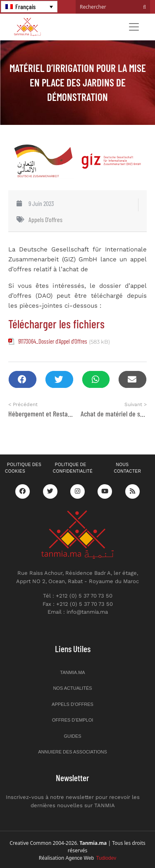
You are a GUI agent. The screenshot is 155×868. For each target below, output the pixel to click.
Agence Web (91, 858)
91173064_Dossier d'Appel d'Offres (53, 341)
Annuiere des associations (73, 752)
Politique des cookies (23, 468)
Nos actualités (72, 688)
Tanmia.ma (72, 672)
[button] (23, 379)
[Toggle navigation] (134, 27)
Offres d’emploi (73, 720)
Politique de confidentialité (73, 468)
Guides (72, 736)
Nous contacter (127, 468)
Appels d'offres (45, 219)
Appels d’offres (73, 704)
